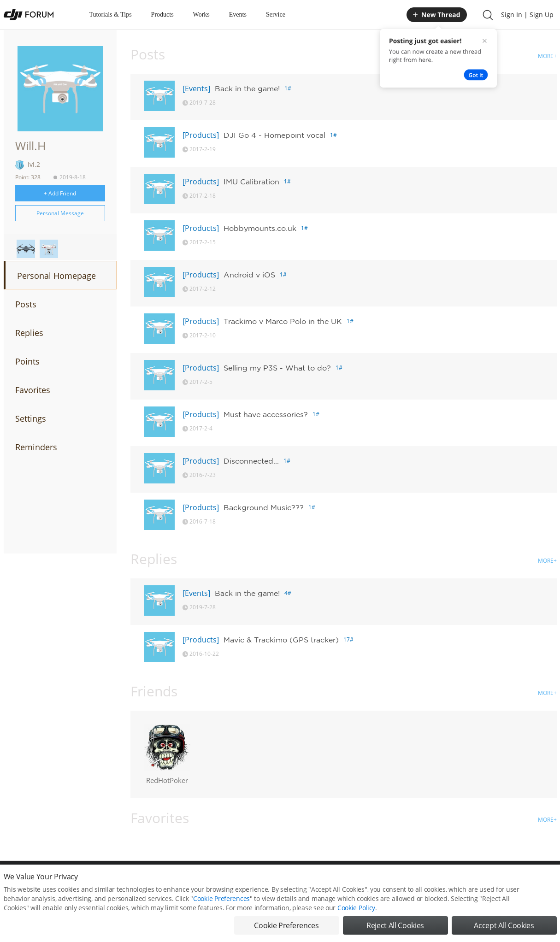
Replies (29, 333)
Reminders (36, 447)
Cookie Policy (356, 908)
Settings (31, 418)
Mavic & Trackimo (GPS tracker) (281, 640)
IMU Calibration (251, 182)
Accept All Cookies (504, 925)
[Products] (201, 135)
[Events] (196, 88)
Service (276, 15)
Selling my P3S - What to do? (277, 368)
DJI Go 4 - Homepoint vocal (274, 135)
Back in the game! (247, 88)
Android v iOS (249, 275)
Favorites (33, 390)
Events (238, 15)
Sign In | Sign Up (527, 15)
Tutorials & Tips (111, 15)
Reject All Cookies (395, 925)
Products (162, 15)
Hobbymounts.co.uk (260, 228)
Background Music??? (264, 507)
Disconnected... (251, 461)
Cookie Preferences (221, 898)
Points (27, 361)
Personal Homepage (56, 276)
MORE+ (547, 56)
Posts (26, 304)
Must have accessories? (266, 414)
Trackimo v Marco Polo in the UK (283, 321)
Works (201, 15)
